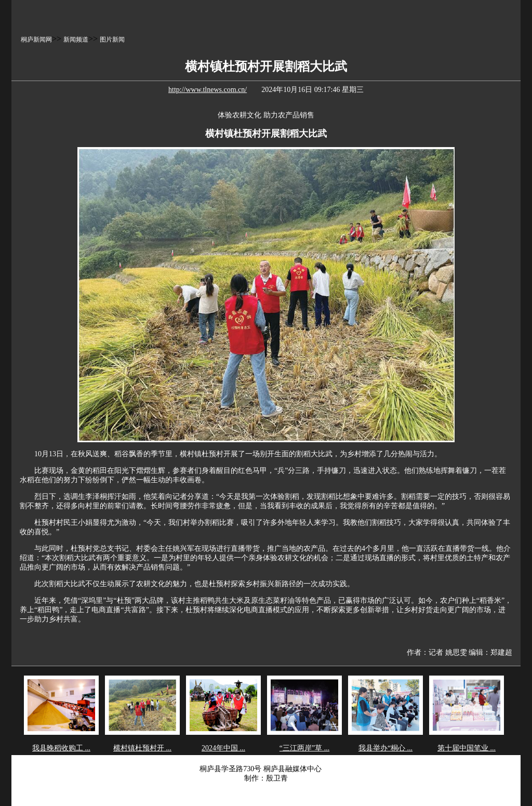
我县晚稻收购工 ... (61, 748)
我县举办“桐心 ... (385, 748)
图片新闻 (112, 39)
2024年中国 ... (223, 748)
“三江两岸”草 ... (304, 748)
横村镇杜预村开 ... (142, 748)
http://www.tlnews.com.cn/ (208, 90)
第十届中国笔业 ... (467, 748)
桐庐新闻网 (36, 39)
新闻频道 (76, 39)
